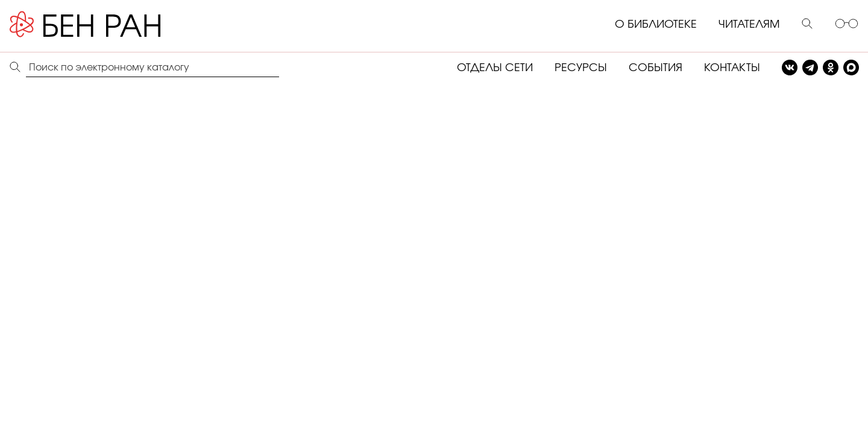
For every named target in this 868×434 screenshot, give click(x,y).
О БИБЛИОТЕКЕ (656, 25)
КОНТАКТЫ (732, 68)
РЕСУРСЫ (581, 68)
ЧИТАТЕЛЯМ (749, 25)
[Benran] (103, 25)
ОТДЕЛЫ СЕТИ (495, 68)
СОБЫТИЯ (656, 68)
